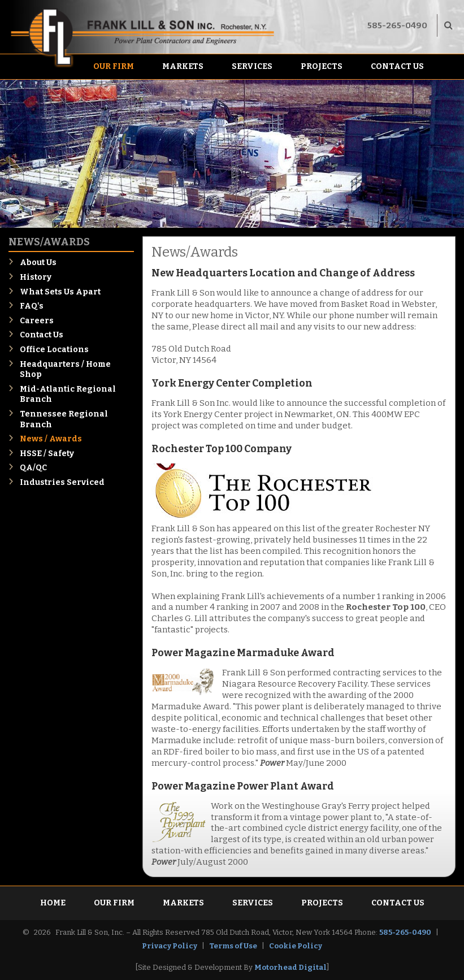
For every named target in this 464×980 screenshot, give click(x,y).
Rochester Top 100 (386, 607)
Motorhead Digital (290, 967)
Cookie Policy (296, 946)
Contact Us (397, 66)
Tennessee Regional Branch (64, 419)
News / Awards (51, 439)
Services (252, 66)
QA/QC (33, 468)
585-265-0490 (397, 25)
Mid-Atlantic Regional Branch (68, 394)
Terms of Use (233, 946)
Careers (37, 321)
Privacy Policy (170, 946)
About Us (38, 263)
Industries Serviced (62, 482)
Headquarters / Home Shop (65, 370)
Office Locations (54, 350)
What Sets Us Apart (60, 292)
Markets (183, 66)
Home (53, 903)
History (36, 277)
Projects (322, 66)
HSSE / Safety (47, 454)
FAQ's (32, 306)
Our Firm (114, 66)
